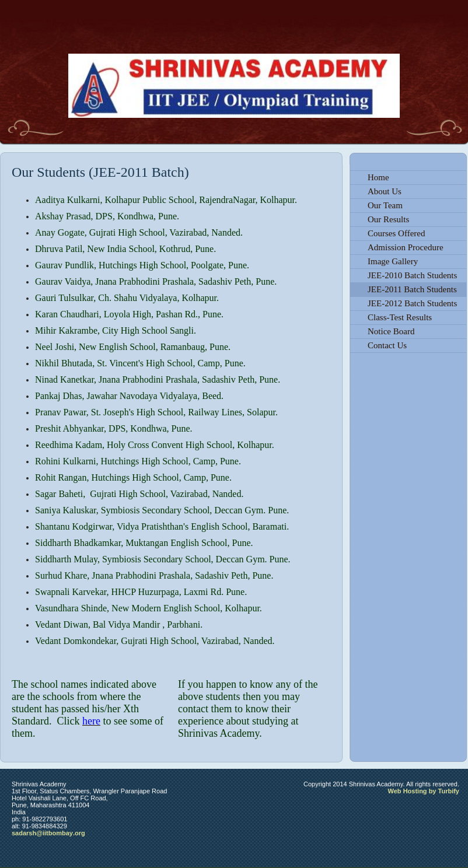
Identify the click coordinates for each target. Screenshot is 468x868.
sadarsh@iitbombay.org (48, 833)
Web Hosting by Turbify (424, 791)
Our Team (385, 205)
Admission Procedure (406, 247)
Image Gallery (393, 261)
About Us (385, 191)
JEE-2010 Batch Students (412, 275)
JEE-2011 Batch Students (412, 289)
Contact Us (387, 345)
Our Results (388, 219)
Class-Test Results (400, 317)
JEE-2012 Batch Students (412, 303)
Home (378, 177)
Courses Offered (396, 233)
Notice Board (391, 331)
